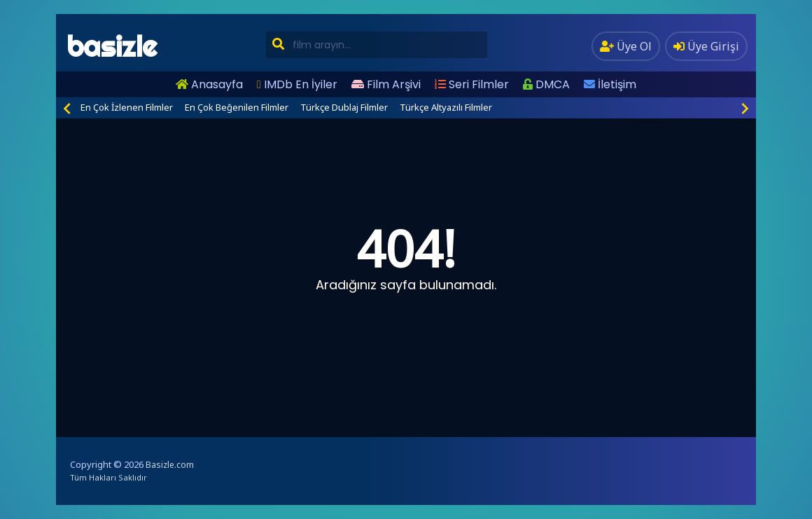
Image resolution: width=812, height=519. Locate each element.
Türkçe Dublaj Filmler (344, 107)
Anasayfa (209, 84)
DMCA (546, 84)
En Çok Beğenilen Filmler (237, 107)
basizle (112, 47)
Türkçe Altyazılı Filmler (446, 107)
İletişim (610, 84)
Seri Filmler (472, 84)
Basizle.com (170, 465)
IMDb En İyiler (297, 84)
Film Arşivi (386, 84)
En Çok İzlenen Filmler (127, 107)
